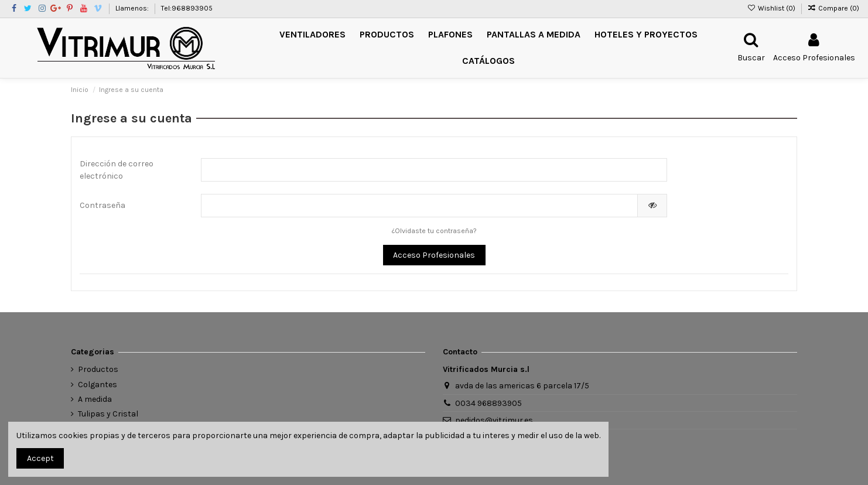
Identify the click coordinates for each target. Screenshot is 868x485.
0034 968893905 (488, 403)
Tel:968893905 (187, 8)
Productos (98, 369)
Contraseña (102, 205)
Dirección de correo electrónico (117, 170)
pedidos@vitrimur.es (494, 420)
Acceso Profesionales (434, 255)
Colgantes (98, 385)
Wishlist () (772, 8)
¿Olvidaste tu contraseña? (434, 231)
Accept (40, 458)
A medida (95, 399)
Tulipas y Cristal (108, 414)
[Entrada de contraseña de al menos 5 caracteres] (420, 206)
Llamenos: (133, 8)
